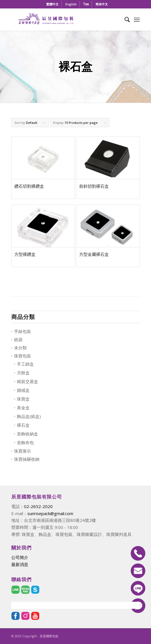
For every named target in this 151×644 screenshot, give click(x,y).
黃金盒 (23, 408)
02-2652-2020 (38, 506)
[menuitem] (53, 4)
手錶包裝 (23, 331)
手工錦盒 (25, 364)
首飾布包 (25, 442)
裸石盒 (23, 425)
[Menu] (137, 19)
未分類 (20, 348)
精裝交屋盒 (27, 381)
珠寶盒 (23, 399)
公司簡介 (20, 557)
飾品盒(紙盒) (29, 416)
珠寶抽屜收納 (27, 459)
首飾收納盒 (27, 434)
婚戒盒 (23, 390)
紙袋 (18, 339)
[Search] (124, 19)
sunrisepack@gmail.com (50, 513)
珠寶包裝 (23, 356)
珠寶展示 (23, 451)
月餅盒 (23, 373)
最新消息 (20, 564)
